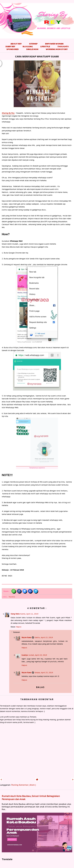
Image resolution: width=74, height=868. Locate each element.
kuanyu (25, 655)
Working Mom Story (57, 49)
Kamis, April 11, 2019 (29, 614)
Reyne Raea (26, 637)
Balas (13, 627)
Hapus (19, 627)
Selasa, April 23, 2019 (44, 672)
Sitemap (33, 44)
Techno (12, 597)
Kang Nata (15, 614)
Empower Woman (54, 44)
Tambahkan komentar (37, 699)
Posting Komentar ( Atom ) (24, 785)
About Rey (16, 44)
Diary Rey (10, 46)
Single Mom (32, 49)
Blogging (28, 46)
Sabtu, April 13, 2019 (44, 637)
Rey (8, 113)
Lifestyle (45, 46)
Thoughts (63, 46)
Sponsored (13, 49)
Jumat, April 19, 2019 (38, 655)
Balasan (17, 632)
